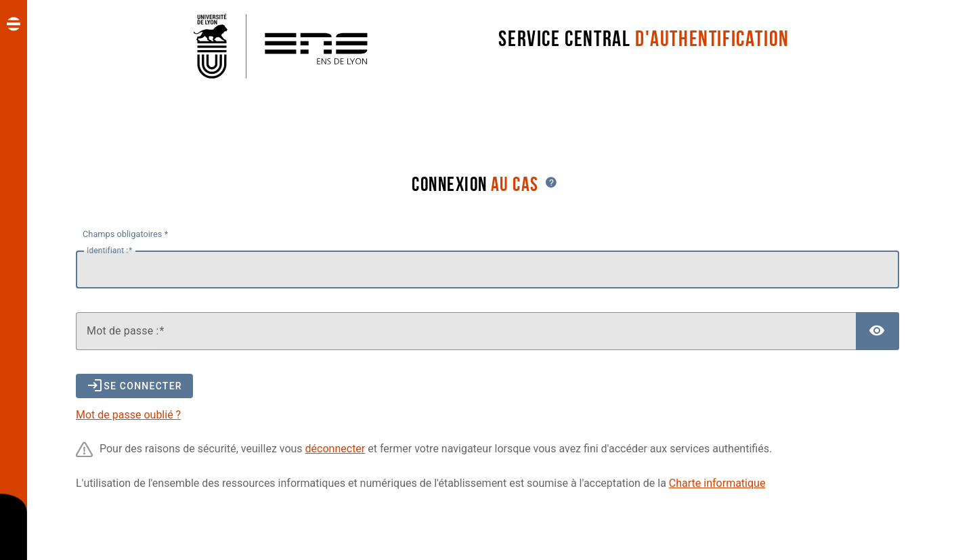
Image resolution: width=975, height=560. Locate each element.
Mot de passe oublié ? (128, 415)
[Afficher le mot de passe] (877, 331)
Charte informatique (717, 483)
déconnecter (335, 449)
